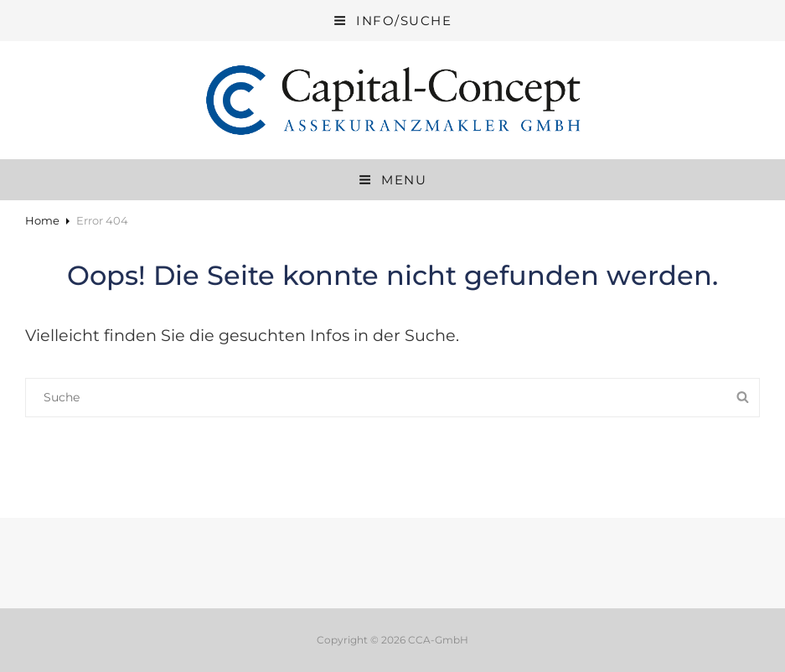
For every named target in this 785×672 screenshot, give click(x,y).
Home (42, 220)
